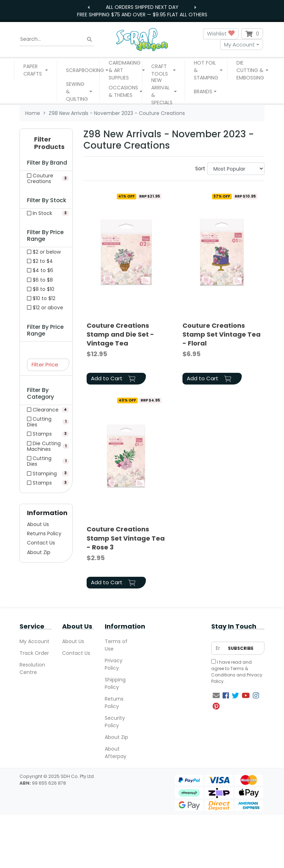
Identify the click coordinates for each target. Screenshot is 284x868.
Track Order (34, 653)
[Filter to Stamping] (46, 474)
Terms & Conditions (230, 672)
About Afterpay (116, 753)
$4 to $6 (40, 270)
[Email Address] (218, 648)
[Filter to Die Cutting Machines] (46, 446)
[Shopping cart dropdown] (252, 34)
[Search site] (89, 39)
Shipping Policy (115, 683)
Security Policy (115, 722)
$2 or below (44, 252)
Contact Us (41, 543)
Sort (200, 168)
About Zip (39, 552)
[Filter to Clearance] (46, 410)
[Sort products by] (236, 169)
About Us (38, 524)
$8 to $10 (41, 289)
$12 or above (45, 308)
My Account (239, 45)
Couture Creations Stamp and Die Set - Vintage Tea (120, 334)
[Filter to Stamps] (46, 434)
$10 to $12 (41, 298)
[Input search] (57, 39)
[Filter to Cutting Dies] (46, 422)
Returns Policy (44, 533)
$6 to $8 (40, 280)
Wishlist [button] (221, 34)
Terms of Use (116, 645)
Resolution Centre (32, 668)
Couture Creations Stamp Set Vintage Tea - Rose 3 (126, 538)
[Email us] (216, 696)
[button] (36, 70)
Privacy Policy (114, 664)
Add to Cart (113, 378)
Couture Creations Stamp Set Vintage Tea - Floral (222, 334)
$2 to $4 (40, 261)
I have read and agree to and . (237, 672)
